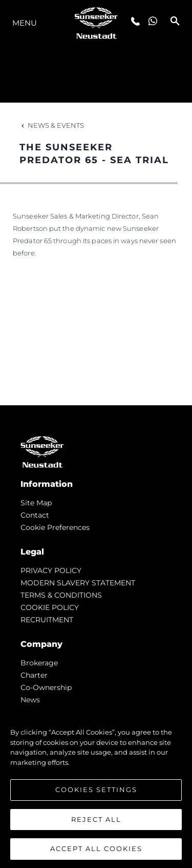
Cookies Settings (96, 790)
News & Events (52, 125)
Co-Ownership (46, 687)
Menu (25, 23)
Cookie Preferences (55, 527)
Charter (34, 675)
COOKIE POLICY (50, 607)
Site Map (36, 503)
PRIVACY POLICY (51, 570)
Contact (35, 515)
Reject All (96, 819)
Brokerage (39, 663)
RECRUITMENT (47, 620)
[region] (96, 785)
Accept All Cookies (96, 849)
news (30, 700)
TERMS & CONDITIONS (61, 595)
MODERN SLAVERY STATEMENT (78, 583)
